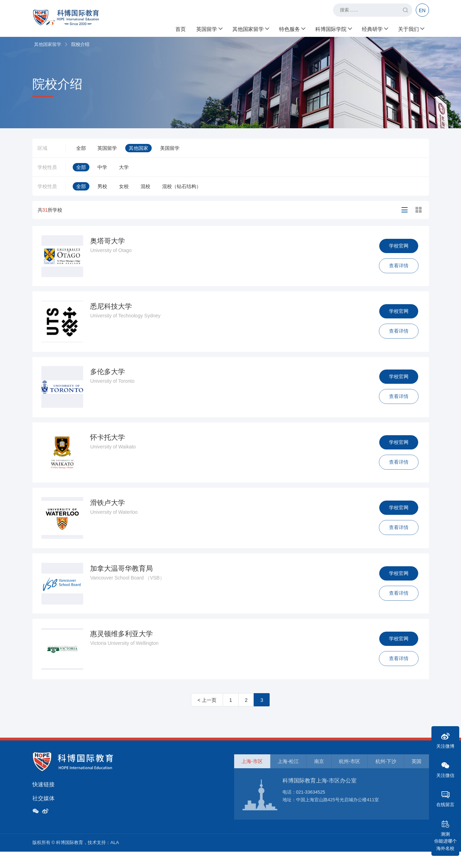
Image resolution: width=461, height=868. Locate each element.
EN (422, 10)
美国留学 (170, 148)
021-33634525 (311, 808)
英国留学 (209, 28)
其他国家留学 (251, 28)
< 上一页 (207, 716)
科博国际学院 (333, 28)
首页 (181, 28)
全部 (81, 148)
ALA (115, 859)
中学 (102, 167)
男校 (102, 186)
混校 (145, 186)
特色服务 (292, 28)
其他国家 (138, 148)
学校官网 (398, 247)
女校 (124, 186)
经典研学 (375, 28)
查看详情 (398, 267)
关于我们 (411, 28)
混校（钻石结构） (182, 186)
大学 (124, 167)
